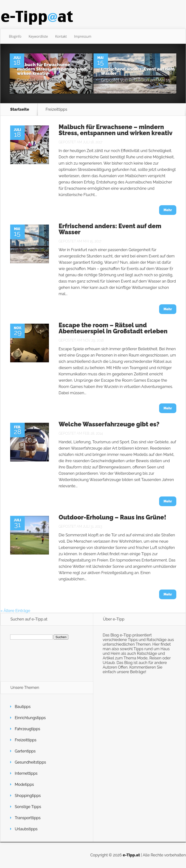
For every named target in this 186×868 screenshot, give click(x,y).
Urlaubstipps (26, 829)
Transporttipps (28, 818)
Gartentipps (25, 751)
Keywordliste (38, 36)
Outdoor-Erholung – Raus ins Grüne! (112, 517)
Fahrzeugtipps (27, 729)
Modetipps (24, 784)
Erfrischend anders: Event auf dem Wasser (138, 71)
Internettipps (26, 773)
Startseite (20, 109)
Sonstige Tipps (28, 807)
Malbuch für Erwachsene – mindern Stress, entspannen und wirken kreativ (52, 69)
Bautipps (23, 707)
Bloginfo (15, 36)
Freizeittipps (26, 740)
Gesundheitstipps (30, 762)
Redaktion (55, 80)
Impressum (83, 36)
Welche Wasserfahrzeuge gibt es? (109, 424)
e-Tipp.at (131, 855)
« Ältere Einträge (15, 611)
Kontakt (61, 36)
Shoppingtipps (28, 796)
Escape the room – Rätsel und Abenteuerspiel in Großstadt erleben (113, 328)
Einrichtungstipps (30, 718)
